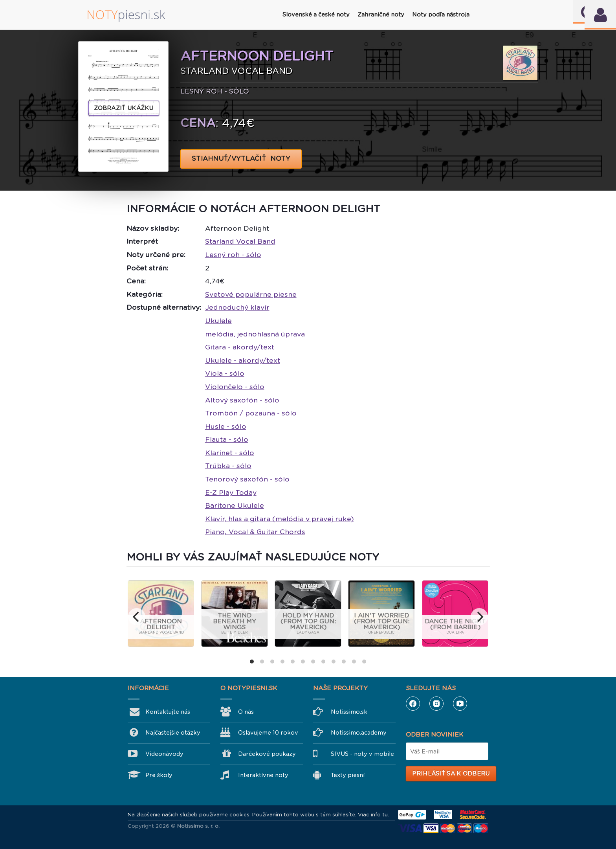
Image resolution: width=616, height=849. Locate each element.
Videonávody (164, 754)
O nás (246, 712)
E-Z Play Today (231, 492)
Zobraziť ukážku (124, 108)
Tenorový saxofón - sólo (247, 479)
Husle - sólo (226, 426)
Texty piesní (348, 775)
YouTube (460, 704)
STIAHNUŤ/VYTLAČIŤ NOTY (241, 159)
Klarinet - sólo (230, 453)
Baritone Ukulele (235, 505)
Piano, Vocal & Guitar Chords (255, 532)
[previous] (137, 617)
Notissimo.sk (349, 712)
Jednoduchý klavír (237, 307)
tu (385, 815)
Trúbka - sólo (228, 466)
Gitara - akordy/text (240, 347)
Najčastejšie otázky (173, 733)
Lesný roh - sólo (233, 255)
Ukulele (218, 321)
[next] (479, 617)
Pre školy (159, 775)
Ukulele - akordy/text (243, 360)
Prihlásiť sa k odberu (451, 774)
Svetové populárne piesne (251, 294)
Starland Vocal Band (240, 241)
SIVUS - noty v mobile (362, 754)
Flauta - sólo (227, 439)
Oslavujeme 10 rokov (268, 733)
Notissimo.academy (359, 733)
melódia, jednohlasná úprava (255, 334)
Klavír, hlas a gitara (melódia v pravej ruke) (280, 519)
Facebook (413, 704)
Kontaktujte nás (168, 712)
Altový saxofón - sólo (242, 400)
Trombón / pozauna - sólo (251, 413)
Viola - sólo (225, 373)
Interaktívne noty (263, 775)
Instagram (436, 704)
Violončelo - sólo (235, 387)
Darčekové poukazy (267, 754)
